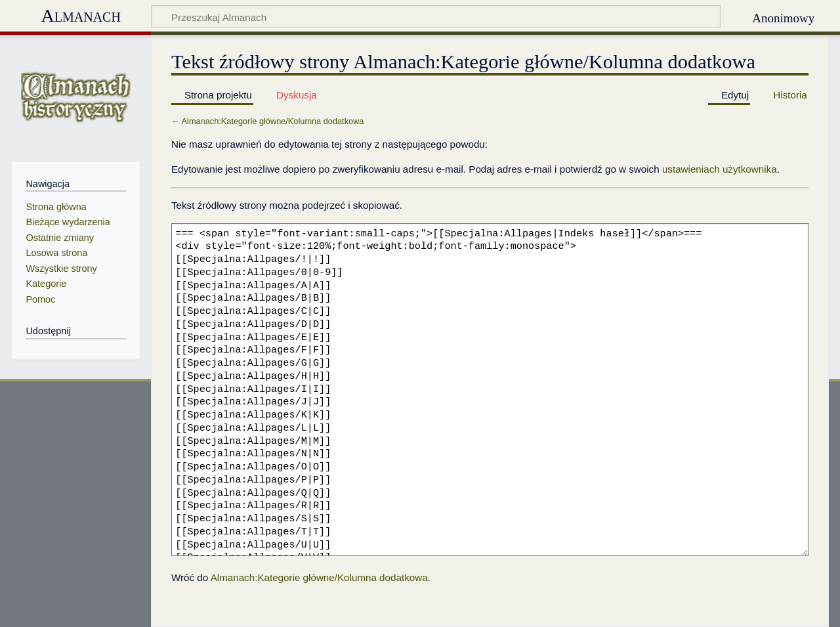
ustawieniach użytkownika (720, 169)
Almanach (80, 15)
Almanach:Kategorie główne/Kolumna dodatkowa (273, 121)
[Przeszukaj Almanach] (436, 16)
